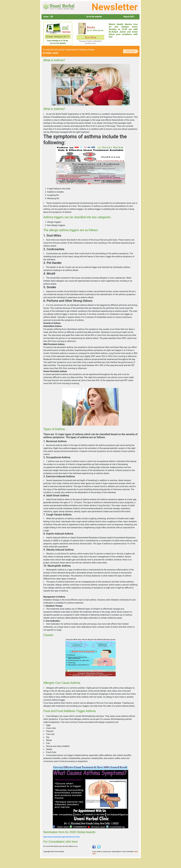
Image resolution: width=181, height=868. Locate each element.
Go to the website (94, 17)
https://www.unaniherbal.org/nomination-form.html (62, 838)
